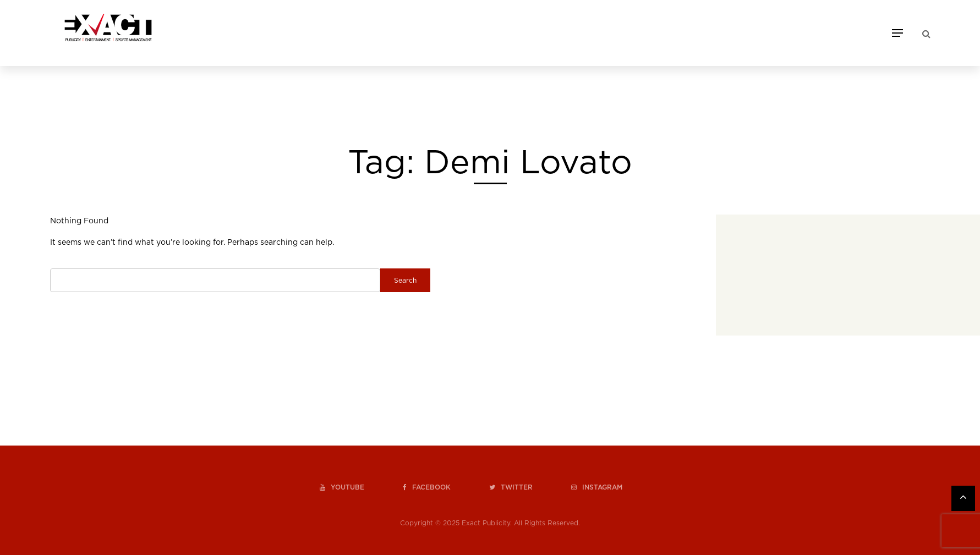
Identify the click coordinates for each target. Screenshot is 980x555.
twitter (511, 487)
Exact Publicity (486, 523)
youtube (342, 487)
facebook (427, 487)
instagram (597, 487)
